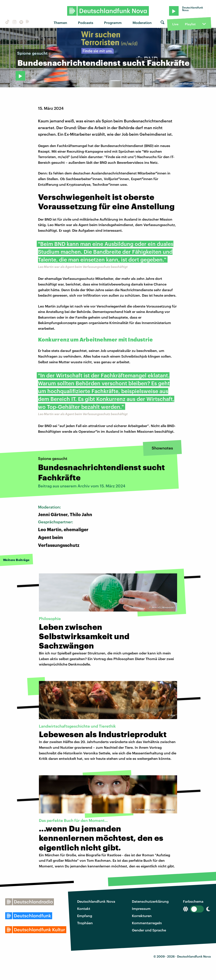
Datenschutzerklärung (150, 901)
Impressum (141, 908)
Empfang (85, 916)
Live (175, 24)
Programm (113, 23)
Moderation (142, 23)
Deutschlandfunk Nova (96, 901)
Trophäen (85, 923)
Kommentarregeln (147, 923)
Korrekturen (142, 916)
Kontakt (84, 908)
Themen (60, 23)
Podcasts (86, 23)
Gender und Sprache (149, 930)
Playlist (190, 24)
